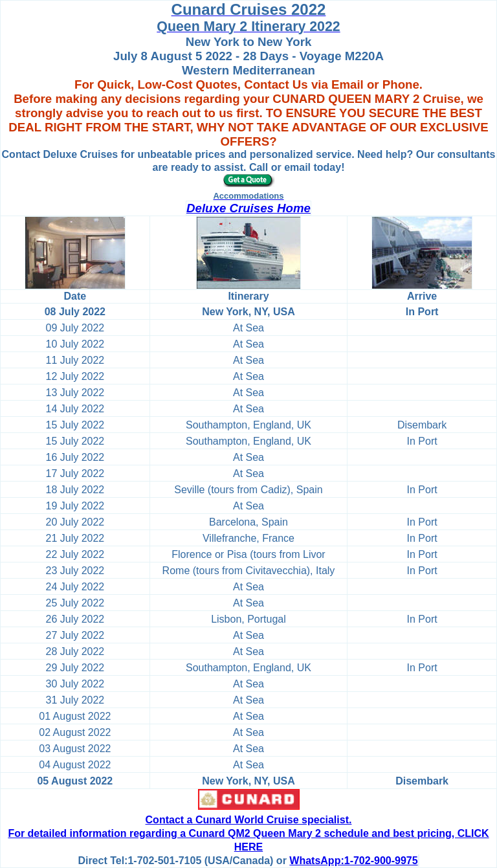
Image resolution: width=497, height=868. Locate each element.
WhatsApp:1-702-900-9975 (353, 861)
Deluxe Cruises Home (248, 208)
